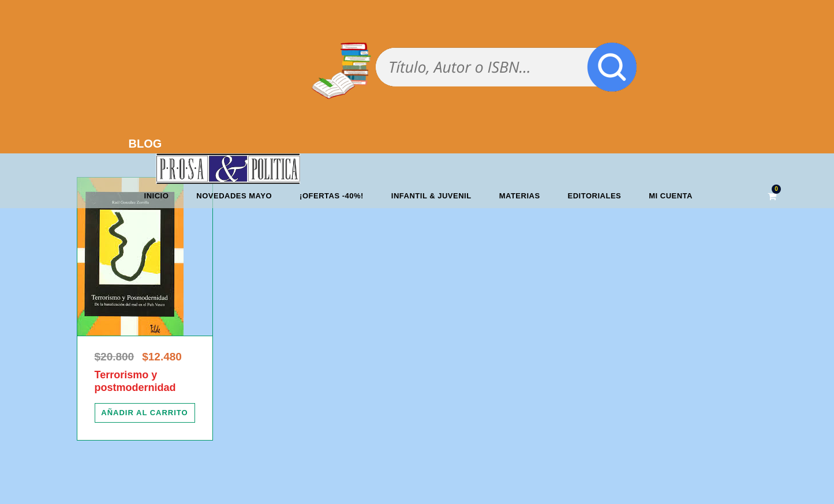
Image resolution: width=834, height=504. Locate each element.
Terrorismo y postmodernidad (135, 381)
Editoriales (595, 196)
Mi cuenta (671, 196)
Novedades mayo (234, 196)
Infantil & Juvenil (431, 196)
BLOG (145, 144)
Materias (520, 196)
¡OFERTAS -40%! (332, 196)
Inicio (157, 196)
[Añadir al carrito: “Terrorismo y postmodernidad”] (145, 413)
